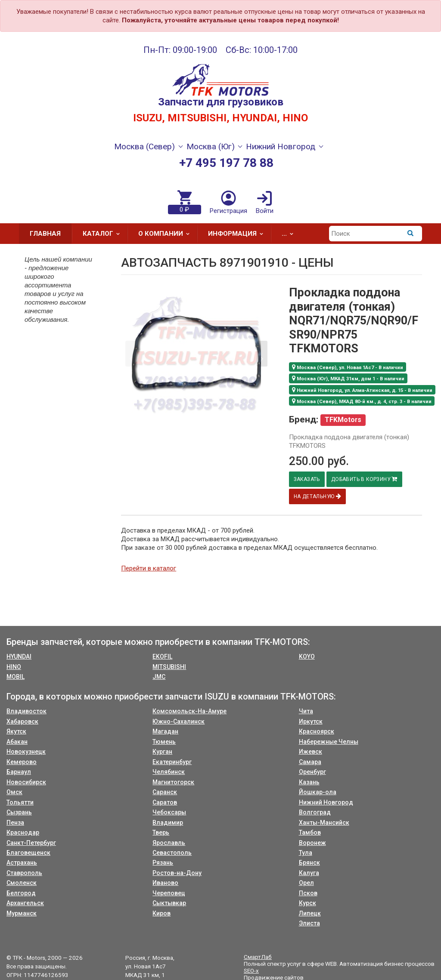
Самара (310, 762)
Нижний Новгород (326, 802)
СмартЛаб (258, 957)
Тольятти (20, 802)
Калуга (309, 873)
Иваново (165, 883)
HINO (14, 667)
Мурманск (22, 913)
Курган (162, 752)
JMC (159, 677)
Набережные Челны (329, 742)
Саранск (165, 792)
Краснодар (23, 832)
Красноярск (317, 731)
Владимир (168, 823)
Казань (309, 782)
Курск (307, 903)
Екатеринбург (172, 762)
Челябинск (169, 772)
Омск (14, 792)
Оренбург (312, 772)
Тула (306, 853)
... (290, 234)
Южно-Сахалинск (179, 721)
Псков (308, 893)
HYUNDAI (19, 656)
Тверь (161, 832)
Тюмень (164, 742)
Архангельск (25, 903)
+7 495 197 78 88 (226, 163)
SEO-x (251, 971)
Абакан (17, 742)
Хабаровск (22, 721)
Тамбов (310, 832)
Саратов (165, 802)
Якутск (16, 731)
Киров (161, 913)
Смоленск (22, 883)
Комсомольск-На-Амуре (189, 711)
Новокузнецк (26, 752)
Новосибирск (26, 782)
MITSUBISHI (169, 667)
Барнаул (19, 772)
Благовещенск (28, 853)
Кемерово (22, 762)
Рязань (163, 863)
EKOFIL (162, 656)
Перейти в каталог (149, 568)
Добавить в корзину (366, 479)
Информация (238, 234)
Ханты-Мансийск (324, 823)
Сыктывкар (169, 903)
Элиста (309, 923)
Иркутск (311, 721)
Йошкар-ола (318, 792)
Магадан (165, 731)
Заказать (307, 479)
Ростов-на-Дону (177, 873)
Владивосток (26, 711)
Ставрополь (24, 873)
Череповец (169, 893)
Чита (306, 711)
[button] (262, 354)
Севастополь (172, 853)
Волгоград (315, 812)
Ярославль (169, 843)
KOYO (307, 656)
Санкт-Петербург (31, 843)
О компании (167, 234)
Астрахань (22, 863)
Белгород (21, 893)
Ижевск (311, 752)
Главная (45, 234)
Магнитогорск (173, 782)
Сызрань (19, 812)
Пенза (15, 823)
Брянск (309, 863)
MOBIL (16, 677)
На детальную (318, 496)
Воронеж (312, 843)
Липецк (310, 913)
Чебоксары (169, 812)
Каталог (104, 234)
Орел (306, 883)
